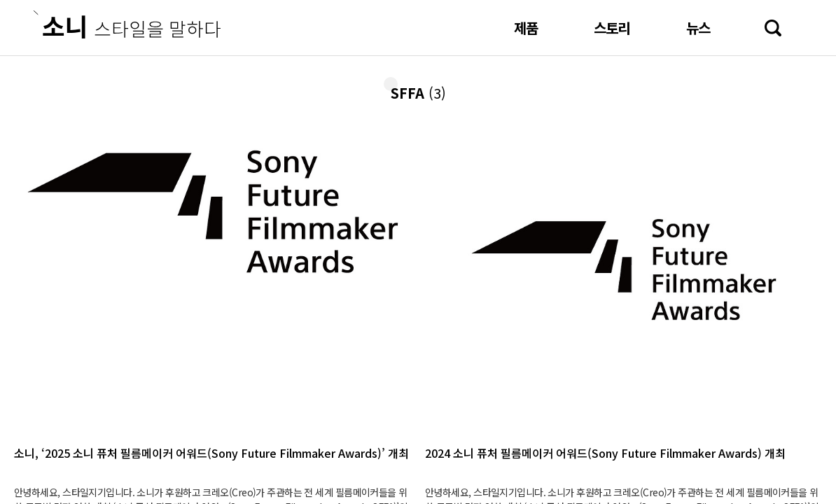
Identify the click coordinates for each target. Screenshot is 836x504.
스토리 (612, 28)
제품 (526, 28)
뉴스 (698, 28)
